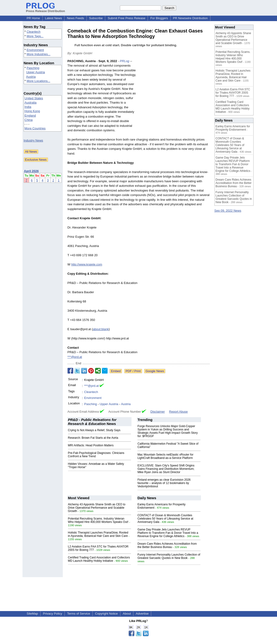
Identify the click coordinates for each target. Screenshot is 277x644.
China (29, 120)
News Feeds (75, 18)
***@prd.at (75, 357)
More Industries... (38, 54)
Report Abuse (179, 412)
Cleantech (34, 32)
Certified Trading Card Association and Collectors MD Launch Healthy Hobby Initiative (99, 559)
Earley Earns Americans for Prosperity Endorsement (233, 128)
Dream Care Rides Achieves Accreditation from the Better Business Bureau (167, 545)
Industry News (33, 140)
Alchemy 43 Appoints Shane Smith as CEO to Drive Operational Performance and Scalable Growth (97, 508)
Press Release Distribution (46, 9)
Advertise (142, 614)
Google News (155, 371)
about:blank (101, 329)
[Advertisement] (174, 94)
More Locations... (38, 81)
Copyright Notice (106, 614)
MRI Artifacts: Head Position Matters (91, 445)
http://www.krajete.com (87, 264)
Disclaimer (158, 412)
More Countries (35, 128)
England (30, 116)
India (28, 107)
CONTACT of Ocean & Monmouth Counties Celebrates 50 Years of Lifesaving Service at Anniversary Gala (165, 519)
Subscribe (96, 18)
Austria (31, 77)
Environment (35, 50)
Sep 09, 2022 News (228, 211)
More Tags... (35, 36)
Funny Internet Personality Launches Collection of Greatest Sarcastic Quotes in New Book (169, 556)
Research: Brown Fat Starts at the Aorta (93, 438)
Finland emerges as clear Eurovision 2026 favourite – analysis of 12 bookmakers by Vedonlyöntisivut (164, 483)
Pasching (33, 68)
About (127, 614)
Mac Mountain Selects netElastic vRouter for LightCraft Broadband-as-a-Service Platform (165, 456)
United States (34, 98)
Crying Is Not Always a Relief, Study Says (94, 430)
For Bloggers (159, 18)
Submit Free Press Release (126, 18)
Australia (31, 103)
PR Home (33, 18)
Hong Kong (32, 111)
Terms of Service (79, 614)
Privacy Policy (52, 614)
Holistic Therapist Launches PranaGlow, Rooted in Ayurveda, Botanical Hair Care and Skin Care (98, 534)
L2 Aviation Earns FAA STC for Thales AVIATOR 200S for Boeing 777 (233, 93)
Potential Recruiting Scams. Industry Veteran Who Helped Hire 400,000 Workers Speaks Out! (98, 520)
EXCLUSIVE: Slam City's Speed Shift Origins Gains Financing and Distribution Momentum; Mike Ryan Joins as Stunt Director (166, 469)
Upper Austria (36, 72)
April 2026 (31, 171)
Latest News (54, 18)
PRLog (125, 61)
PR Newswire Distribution (190, 18)
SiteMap (32, 614)
